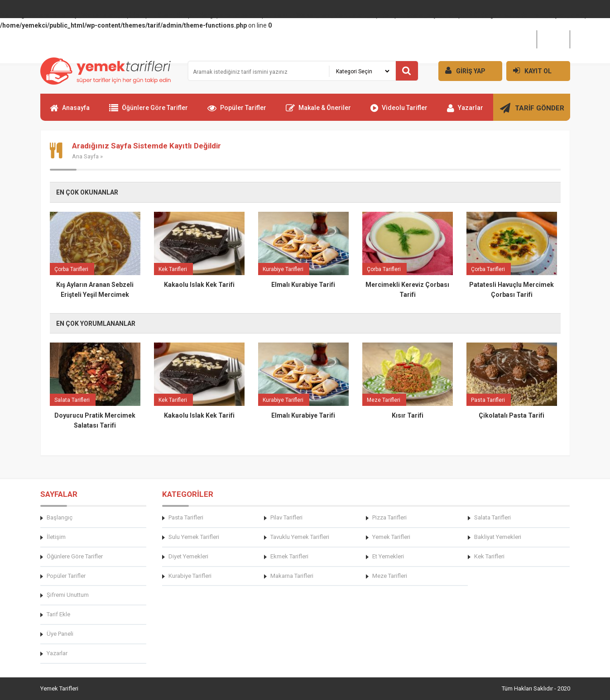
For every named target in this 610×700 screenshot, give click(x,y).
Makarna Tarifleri (292, 576)
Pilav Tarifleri (286, 517)
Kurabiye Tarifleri (190, 576)
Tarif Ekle (58, 614)
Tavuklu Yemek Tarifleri (300, 537)
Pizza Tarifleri (389, 517)
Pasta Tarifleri (186, 517)
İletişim (553, 39)
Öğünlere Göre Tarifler (149, 112)
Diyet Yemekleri (188, 556)
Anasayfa (70, 112)
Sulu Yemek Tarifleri (194, 537)
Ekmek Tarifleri (289, 556)
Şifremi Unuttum (68, 595)
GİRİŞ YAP (462, 70)
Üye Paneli (60, 634)
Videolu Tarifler (399, 112)
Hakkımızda (515, 39)
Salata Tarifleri (492, 517)
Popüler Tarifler (237, 112)
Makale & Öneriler (318, 112)
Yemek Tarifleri (391, 537)
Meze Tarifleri (390, 576)
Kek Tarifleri (489, 556)
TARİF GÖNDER (532, 112)
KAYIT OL (529, 70)
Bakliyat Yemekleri (498, 537)
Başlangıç (60, 517)
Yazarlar (465, 112)
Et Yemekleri (388, 556)
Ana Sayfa (85, 156)
